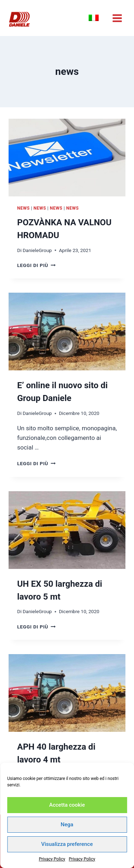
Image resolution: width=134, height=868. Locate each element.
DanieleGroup (37, 250)
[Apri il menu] (117, 18)
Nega (67, 825)
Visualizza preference (67, 844)
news (23, 208)
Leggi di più (36, 265)
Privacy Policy (52, 859)
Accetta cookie (67, 805)
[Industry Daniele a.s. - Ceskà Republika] (19, 19)
